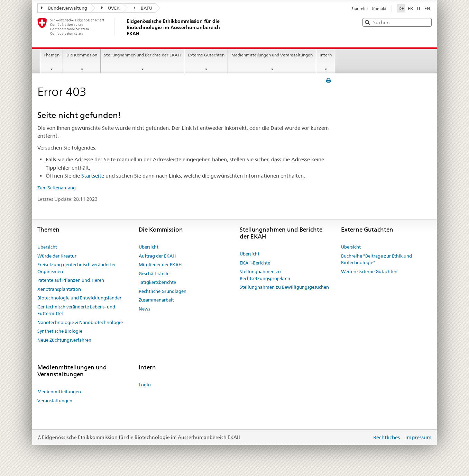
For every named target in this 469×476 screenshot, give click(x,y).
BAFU (143, 8)
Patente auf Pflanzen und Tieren (71, 280)
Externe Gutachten (206, 55)
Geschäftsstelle (154, 273)
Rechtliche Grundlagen (163, 291)
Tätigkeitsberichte (157, 282)
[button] (426, 22)
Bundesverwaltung (64, 8)
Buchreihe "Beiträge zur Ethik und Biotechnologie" (376, 259)
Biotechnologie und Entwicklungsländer (79, 298)
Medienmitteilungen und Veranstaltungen (272, 55)
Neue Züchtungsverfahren (64, 340)
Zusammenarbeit (156, 300)
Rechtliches (387, 437)
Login (145, 385)
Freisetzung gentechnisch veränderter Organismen (77, 268)
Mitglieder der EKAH (160, 264)
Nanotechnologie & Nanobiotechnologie (80, 322)
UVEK (111, 8)
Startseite (360, 9)
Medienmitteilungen (59, 392)
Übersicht (47, 247)
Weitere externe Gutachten (369, 271)
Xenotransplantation (59, 289)
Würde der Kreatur (57, 256)
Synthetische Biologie (60, 331)
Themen (52, 55)
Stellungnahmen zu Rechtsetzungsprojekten (265, 275)
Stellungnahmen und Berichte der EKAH (142, 55)
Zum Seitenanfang (57, 188)
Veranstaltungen (55, 401)
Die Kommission (82, 55)
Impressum (419, 437)
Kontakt (379, 9)
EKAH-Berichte (255, 263)
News (144, 309)
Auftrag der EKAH (157, 256)
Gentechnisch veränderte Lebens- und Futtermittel (76, 310)
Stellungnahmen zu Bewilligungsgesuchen (284, 287)
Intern (326, 55)
